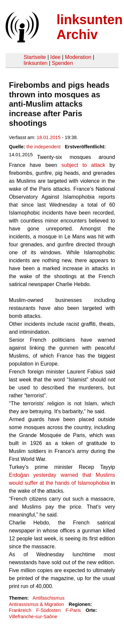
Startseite (35, 57)
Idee (55, 57)
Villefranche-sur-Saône (33, 617)
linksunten (35, 63)
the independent (43, 147)
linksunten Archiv (90, 27)
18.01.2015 (49, 137)
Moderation (78, 57)
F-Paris (73, 610)
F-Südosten (48, 610)
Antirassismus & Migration (36, 604)
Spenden (62, 63)
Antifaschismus (48, 598)
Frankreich (20, 610)
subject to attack (83, 165)
